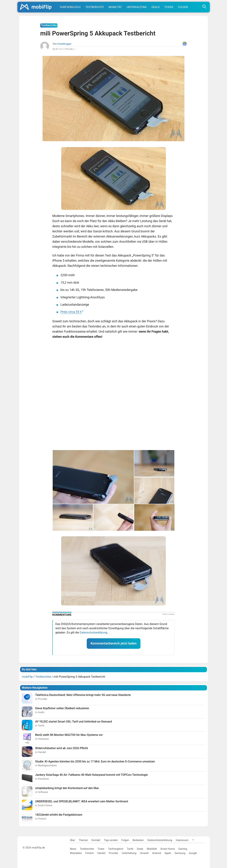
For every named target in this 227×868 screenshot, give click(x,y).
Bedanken (138, 840)
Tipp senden (111, 840)
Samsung (180, 853)
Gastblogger (65, 44)
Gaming (183, 849)
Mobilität (115, 7)
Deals (155, 7)
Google (193, 853)
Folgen (183, 7)
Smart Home (168, 849)
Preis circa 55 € (71, 312)
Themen (83, 840)
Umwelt (144, 853)
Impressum (182, 840)
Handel (101, 853)
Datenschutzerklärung (93, 633)
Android (157, 853)
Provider (114, 853)
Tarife (130, 849)
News (73, 849)
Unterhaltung (137, 7)
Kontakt (96, 840)
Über (73, 840)
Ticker (169, 7)
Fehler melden (168, 614)
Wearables (76, 853)
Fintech (89, 853)
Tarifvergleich (70, 7)
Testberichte (95, 7)
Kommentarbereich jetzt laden (114, 643)
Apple (168, 853)
